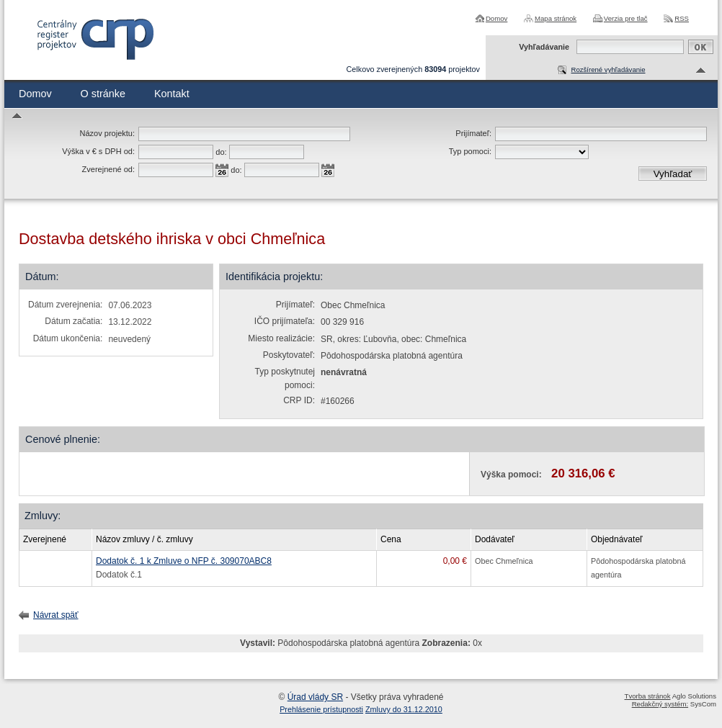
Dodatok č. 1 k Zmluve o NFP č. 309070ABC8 (184, 561)
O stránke (103, 94)
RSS (682, 18)
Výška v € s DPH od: (98, 151)
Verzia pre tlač (626, 18)
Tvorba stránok (648, 696)
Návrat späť (56, 615)
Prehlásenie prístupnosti (321, 709)
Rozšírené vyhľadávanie (608, 69)
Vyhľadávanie (544, 47)
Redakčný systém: (660, 704)
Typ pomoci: (470, 151)
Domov (496, 18)
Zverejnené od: (108, 169)
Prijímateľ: (473, 133)
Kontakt (172, 94)
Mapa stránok (556, 18)
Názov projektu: (107, 133)
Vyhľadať (673, 174)
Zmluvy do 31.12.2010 (404, 709)
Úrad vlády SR (315, 697)
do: (221, 152)
